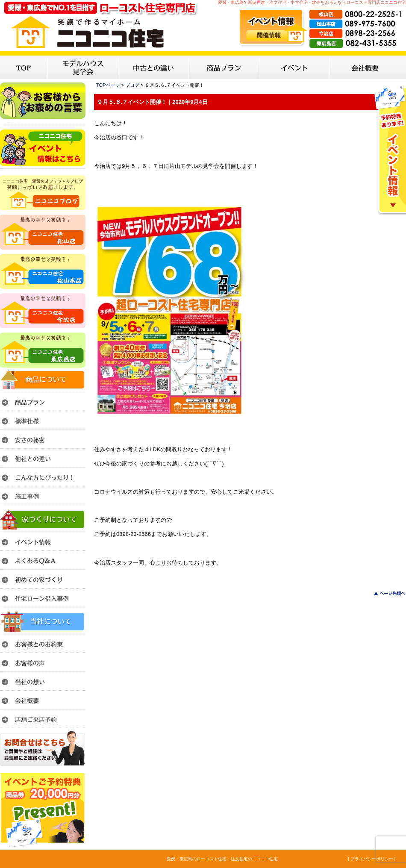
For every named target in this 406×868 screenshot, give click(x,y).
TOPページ (108, 85)
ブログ (132, 85)
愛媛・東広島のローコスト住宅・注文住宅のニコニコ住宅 (222, 859)
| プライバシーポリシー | (372, 859)
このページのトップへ (384, 593)
